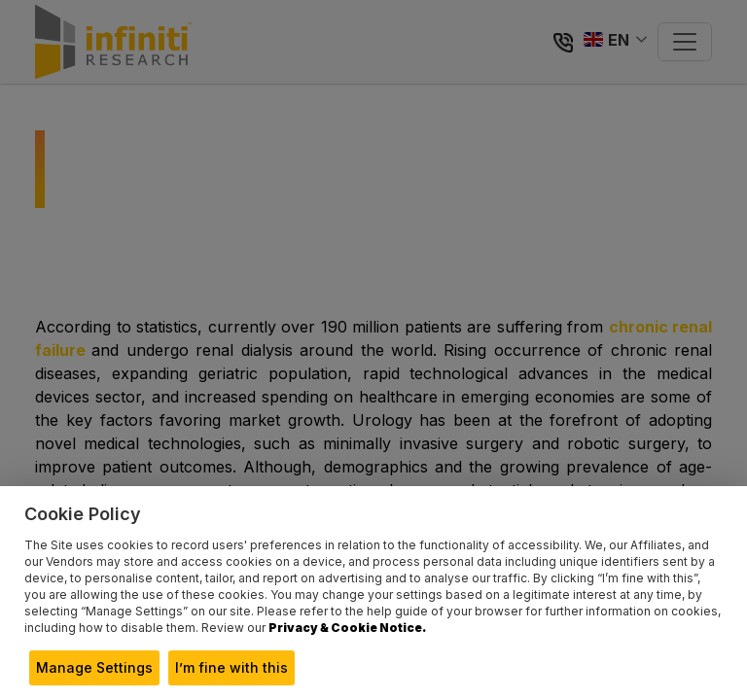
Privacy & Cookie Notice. (347, 628)
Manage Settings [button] (94, 667)
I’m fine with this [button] (231, 667)
